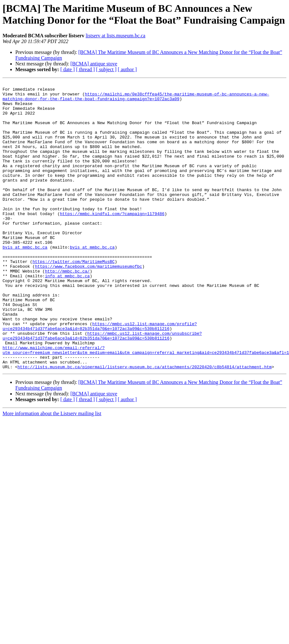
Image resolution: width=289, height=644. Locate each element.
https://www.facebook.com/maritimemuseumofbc (88, 303)
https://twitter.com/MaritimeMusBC (74, 298)
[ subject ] (106, 69)
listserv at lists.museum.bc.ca (115, 36)
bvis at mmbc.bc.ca (25, 281)
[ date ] (68, 69)
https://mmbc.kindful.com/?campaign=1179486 (112, 240)
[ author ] (127, 69)
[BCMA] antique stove (94, 64)
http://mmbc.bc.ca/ (67, 309)
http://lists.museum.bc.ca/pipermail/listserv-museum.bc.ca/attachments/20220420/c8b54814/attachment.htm (145, 424)
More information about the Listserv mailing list (52, 471)
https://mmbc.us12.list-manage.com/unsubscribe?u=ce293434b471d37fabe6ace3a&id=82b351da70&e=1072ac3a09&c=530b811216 (102, 387)
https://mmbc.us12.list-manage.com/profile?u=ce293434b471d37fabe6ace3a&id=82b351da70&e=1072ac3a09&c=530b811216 (100, 375)
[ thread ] (85, 69)
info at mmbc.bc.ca (67, 315)
